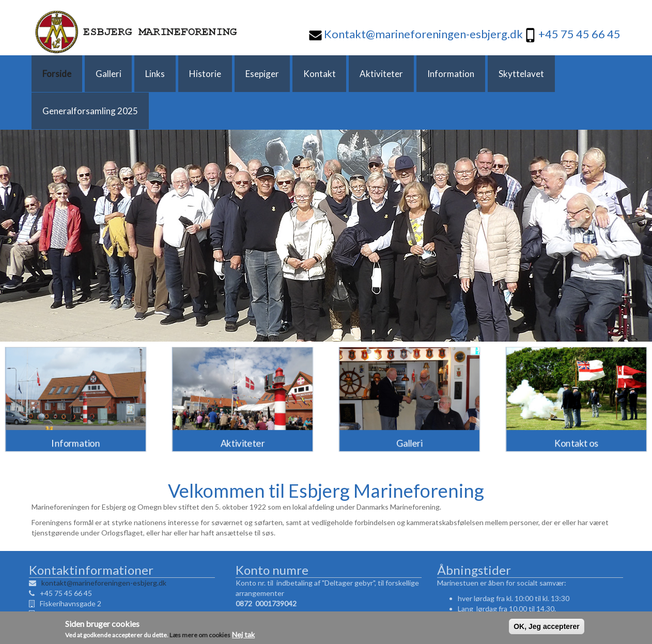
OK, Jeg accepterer (547, 628)
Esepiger (227, 74)
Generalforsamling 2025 (543, 74)
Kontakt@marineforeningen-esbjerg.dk (422, 34)
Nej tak (243, 636)
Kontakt (277, 74)
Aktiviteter (331, 74)
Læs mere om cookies (200, 637)
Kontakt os (576, 404)
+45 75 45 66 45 (579, 34)
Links (135, 74)
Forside (52, 74)
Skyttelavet (456, 74)
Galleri (96, 74)
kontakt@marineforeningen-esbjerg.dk (101, 546)
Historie (178, 74)
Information (393, 74)
